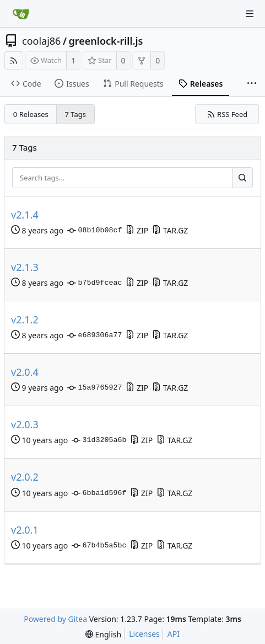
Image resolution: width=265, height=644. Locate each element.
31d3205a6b (99, 440)
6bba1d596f (99, 493)
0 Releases (31, 114)
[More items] (252, 84)
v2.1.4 (25, 215)
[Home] (21, 14)
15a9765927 (94, 388)
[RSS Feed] (14, 60)
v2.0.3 (25, 425)
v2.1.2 (25, 320)
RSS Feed (227, 114)
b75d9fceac (94, 283)
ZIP (137, 230)
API (174, 634)
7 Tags (76, 114)
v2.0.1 (25, 530)
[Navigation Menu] (250, 14)
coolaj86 (41, 41)
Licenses (144, 634)
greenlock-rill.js (106, 41)
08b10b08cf (94, 231)
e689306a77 (94, 336)
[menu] (103, 634)
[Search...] (242, 178)
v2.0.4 (25, 372)
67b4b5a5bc (99, 546)
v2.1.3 (25, 267)
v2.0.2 (25, 477)
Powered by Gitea (55, 619)
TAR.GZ (170, 230)
